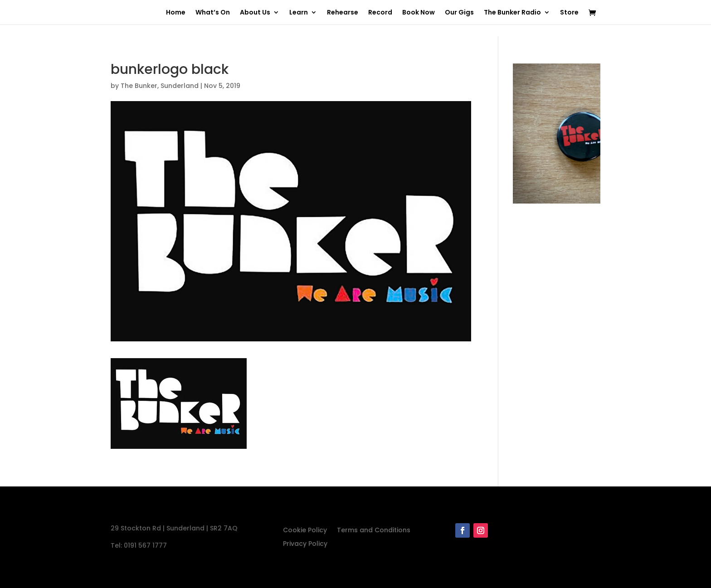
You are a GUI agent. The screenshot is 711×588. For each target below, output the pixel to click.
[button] (179, 403)
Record (380, 13)
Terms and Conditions (374, 531)
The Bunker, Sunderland (160, 86)
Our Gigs (459, 13)
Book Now (419, 13)
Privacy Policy (305, 544)
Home (176, 13)
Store (569, 13)
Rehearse (343, 13)
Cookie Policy (305, 531)
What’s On (213, 13)
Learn (299, 13)
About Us (255, 13)
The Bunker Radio (512, 13)
